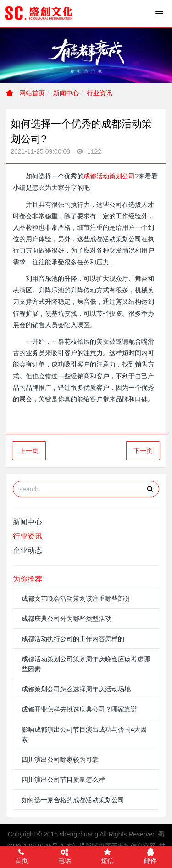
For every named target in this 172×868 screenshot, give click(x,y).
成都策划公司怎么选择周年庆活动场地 (76, 689)
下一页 (143, 451)
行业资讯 (100, 93)
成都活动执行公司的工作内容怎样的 (73, 639)
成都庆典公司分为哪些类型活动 (67, 619)
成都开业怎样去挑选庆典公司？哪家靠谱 (79, 709)
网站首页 (26, 93)
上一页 (29, 451)
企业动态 (28, 550)
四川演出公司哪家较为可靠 (60, 760)
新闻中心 (66, 93)
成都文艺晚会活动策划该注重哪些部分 (76, 598)
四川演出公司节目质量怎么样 (63, 780)
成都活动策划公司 (109, 176)
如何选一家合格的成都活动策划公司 (73, 800)
